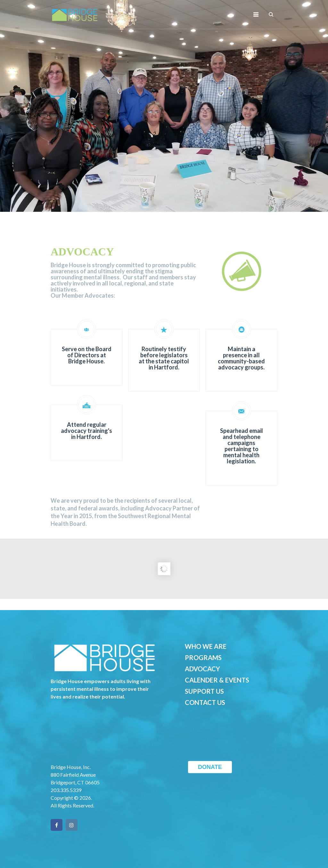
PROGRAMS (203, 657)
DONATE (210, 767)
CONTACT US (205, 702)
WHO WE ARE (206, 646)
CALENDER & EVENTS (217, 680)
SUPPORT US (204, 691)
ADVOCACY (202, 669)
